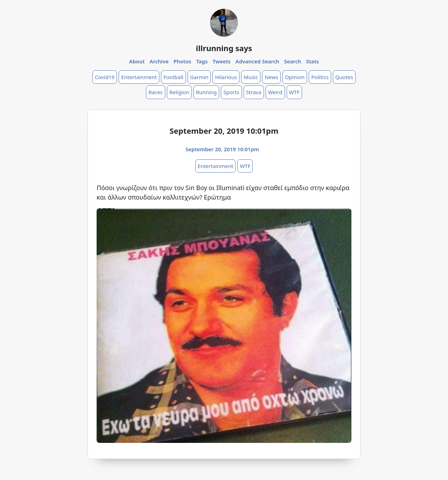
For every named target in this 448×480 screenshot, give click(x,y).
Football (173, 77)
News (271, 77)
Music (251, 77)
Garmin (199, 77)
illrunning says (224, 48)
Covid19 (105, 77)
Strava (254, 92)
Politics (320, 77)
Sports (231, 92)
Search (292, 61)
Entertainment (139, 77)
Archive (159, 61)
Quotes (344, 77)
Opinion (295, 77)
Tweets (222, 61)
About (137, 61)
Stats (313, 61)
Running (206, 92)
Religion (179, 92)
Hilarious (226, 77)
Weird (275, 92)
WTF (294, 92)
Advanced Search (257, 61)
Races (156, 92)
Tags (202, 61)
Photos (183, 61)
